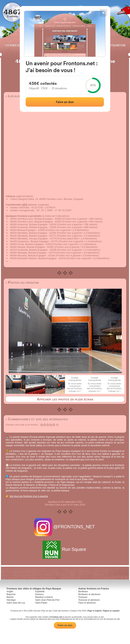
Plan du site (47, 611)
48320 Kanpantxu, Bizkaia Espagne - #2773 (34, 241)
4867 (12, 12)
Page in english (94, 611)
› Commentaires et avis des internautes (37, 419)
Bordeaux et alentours (89, 594)
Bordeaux (83, 591)
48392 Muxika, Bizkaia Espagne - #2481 (32, 247)
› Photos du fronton (22, 282)
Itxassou (39, 594)
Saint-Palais (41, 603)
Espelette (40, 591)
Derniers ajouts (20, 45)
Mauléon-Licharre (44, 597)
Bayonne (11, 594)
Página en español (111, 611)
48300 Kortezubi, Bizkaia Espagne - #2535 (33, 227)
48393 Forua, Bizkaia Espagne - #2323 (31, 244)
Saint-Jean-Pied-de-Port (47, 600)
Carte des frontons (61, 611)
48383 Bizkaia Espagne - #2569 (27, 230)
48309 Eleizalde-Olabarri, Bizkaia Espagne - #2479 (38, 258)
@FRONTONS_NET (65, 527)
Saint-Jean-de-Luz (16, 603)
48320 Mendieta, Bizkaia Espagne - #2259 (33, 233)
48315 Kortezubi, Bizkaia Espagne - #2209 (33, 250)
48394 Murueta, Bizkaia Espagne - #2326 (32, 255)
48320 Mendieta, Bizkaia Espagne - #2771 (33, 236)
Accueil (37, 611)
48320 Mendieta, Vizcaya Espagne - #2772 (33, 239)
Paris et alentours (87, 603)
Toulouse (83, 597)
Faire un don (65, 625)
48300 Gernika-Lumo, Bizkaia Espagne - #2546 (36, 219)
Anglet (10, 591)
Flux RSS (82, 611)
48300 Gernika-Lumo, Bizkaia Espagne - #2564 (36, 222)
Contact (73, 611)
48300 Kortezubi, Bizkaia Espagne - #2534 (33, 224)
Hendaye (11, 600)
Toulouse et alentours (89, 600)
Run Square (65, 549)
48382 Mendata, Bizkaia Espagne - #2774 (33, 253)
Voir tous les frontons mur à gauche (29, 496)
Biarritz (10, 597)
